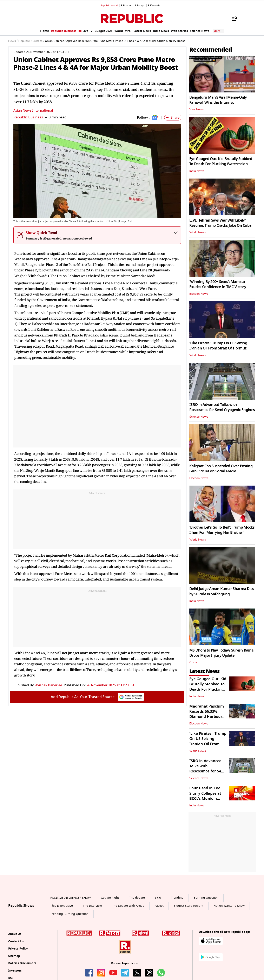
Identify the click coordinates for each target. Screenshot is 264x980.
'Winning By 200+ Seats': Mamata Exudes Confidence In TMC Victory (218, 284)
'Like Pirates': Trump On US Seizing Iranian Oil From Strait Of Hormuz (218, 346)
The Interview (92, 906)
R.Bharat (126, 6)
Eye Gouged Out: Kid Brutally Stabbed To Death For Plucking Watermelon (221, 161)
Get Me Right (110, 898)
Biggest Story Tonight (189, 906)
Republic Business (28, 117)
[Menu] (233, 19)
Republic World (109, 6)
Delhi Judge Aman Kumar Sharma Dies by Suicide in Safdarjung (222, 591)
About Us (15, 934)
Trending (177, 898)
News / (13, 41)
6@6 (158, 898)
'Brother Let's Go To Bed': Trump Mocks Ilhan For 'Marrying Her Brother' (222, 530)
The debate (137, 898)
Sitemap (14, 956)
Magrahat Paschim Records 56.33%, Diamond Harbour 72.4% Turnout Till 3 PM (207, 717)
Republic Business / (31, 41)
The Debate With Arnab (128, 906)
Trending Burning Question (69, 914)
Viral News (197, 110)
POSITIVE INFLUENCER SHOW (71, 898)
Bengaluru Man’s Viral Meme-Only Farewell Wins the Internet (218, 100)
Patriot (159, 906)
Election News (199, 294)
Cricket (194, 662)
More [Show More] (218, 31)
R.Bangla (140, 6)
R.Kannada (154, 6)
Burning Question (206, 898)
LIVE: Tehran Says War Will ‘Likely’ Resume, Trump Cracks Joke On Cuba (220, 223)
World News (198, 232)
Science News (199, 417)
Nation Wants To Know (229, 906)
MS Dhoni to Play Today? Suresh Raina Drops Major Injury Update (221, 653)
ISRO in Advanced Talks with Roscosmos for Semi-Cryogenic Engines (222, 407)
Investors (15, 971)
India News (197, 171)
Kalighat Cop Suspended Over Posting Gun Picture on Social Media (221, 469)
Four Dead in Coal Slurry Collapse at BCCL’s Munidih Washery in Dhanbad (205, 798)
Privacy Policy (18, 949)
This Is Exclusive (62, 906)
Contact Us (16, 941)
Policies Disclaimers (22, 963)
